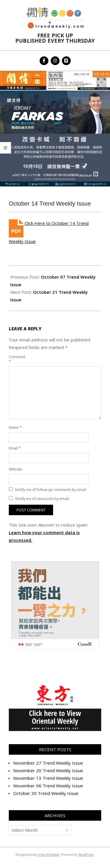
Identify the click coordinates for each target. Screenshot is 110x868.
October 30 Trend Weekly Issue (46, 793)
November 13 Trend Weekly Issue (48, 778)
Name (15, 427)
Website (16, 469)
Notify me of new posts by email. (42, 499)
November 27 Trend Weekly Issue (48, 763)
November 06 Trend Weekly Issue (48, 786)
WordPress (86, 855)
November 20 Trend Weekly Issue (48, 770)
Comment (16, 359)
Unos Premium (49, 855)
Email (15, 448)
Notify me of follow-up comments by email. (51, 490)
